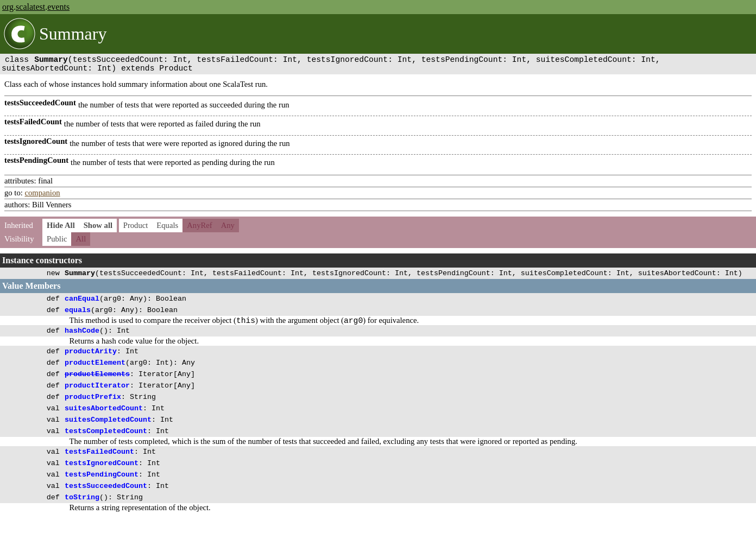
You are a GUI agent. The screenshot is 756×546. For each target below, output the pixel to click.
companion (42, 197)
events (58, 7)
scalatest (30, 7)
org (8, 7)
